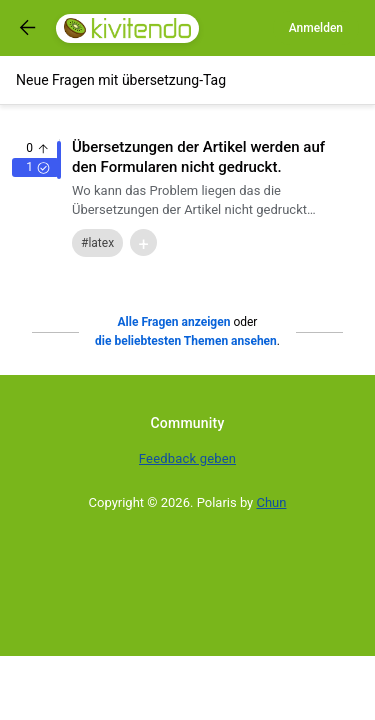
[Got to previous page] (28, 28)
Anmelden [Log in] (316, 28)
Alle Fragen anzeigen (174, 322)
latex (101, 243)
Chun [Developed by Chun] (272, 502)
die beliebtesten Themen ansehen (186, 341)
